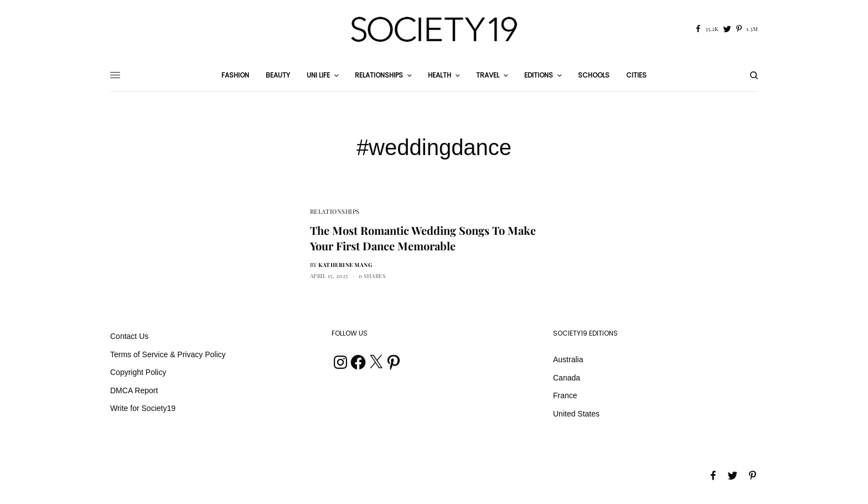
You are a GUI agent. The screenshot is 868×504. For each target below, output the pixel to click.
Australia (568, 359)
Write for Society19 (143, 408)
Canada (567, 378)
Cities (636, 75)
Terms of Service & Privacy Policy (168, 354)
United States (576, 414)
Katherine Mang (345, 265)
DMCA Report (134, 390)
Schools (594, 75)
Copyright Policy (138, 372)
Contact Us (129, 336)
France (565, 395)
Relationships (335, 211)
